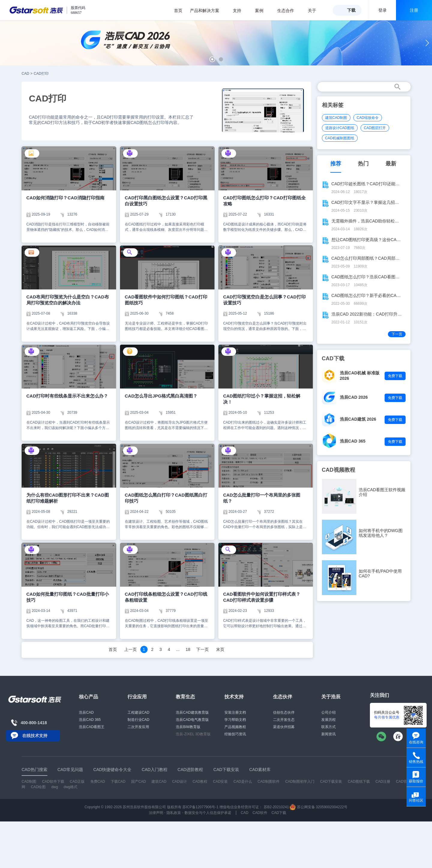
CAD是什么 (243, 782)
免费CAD (98, 782)
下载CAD (118, 782)
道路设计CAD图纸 (340, 128)
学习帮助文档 (235, 720)
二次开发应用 (138, 727)
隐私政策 (174, 813)
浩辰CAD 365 (353, 441)
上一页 (130, 649)
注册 (414, 10)
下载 (351, 10)
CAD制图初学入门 (300, 782)
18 (188, 649)
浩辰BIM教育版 (188, 727)
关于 (315, 11)
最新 (391, 164)
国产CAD (138, 782)
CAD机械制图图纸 (340, 138)
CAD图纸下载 (359, 782)
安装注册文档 (235, 712)
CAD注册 (383, 782)
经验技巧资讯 (235, 734)
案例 (262, 11)
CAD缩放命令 (368, 118)
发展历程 (328, 720)
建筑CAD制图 (336, 118)
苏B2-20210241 (276, 807)
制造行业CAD (138, 720)
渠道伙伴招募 (284, 727)
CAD (25, 74)
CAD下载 (279, 813)
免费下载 (395, 376)
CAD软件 (260, 813)
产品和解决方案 (208, 11)
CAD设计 (180, 782)
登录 (382, 10)
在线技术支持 (35, 736)
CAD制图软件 (269, 782)
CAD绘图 (38, 787)
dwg (55, 787)
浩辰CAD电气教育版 (192, 720)
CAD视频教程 (339, 470)
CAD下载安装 (331, 782)
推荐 (336, 164)
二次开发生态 (284, 720)
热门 (363, 164)
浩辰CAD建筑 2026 (358, 419)
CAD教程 (200, 782)
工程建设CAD (138, 712)
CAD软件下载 (53, 782)
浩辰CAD (86, 712)
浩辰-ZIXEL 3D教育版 (193, 734)
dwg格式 (70, 787)
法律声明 (156, 813)
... (178, 649)
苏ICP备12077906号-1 (200, 807)
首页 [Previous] (113, 649)
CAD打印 (41, 74)
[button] (212, 59)
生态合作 (289, 11)
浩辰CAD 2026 (354, 397)
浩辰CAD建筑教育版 (192, 712)
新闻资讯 (328, 734)
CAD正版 (77, 782)
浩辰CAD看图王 (92, 727)
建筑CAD (159, 782)
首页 (178, 11)
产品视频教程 (235, 727)
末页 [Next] (220, 649)
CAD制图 (29, 782)
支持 (240, 11)
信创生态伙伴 (284, 712)
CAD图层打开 (375, 128)
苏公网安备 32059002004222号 (319, 807)
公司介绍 (328, 712)
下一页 (202, 649)
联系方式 (328, 727)
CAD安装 (220, 782)
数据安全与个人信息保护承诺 (208, 813)
